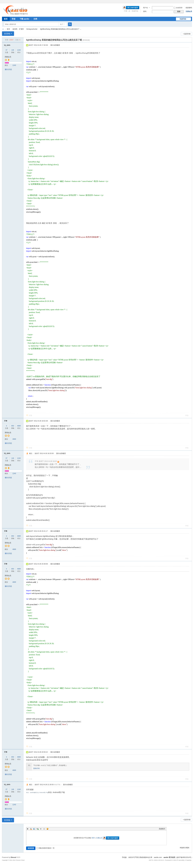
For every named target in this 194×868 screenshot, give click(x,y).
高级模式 (162, 829)
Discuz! (14, 857)
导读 (14, 19)
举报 (187, 415)
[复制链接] (86, 40)
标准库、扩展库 (18, 29)
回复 (31, 415)
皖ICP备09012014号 (184, 857)
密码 (145, 11)
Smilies (47, 829)
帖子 (62, 24)
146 (13, 50)
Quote (41, 829)
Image (34, 829)
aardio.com (158, 857)
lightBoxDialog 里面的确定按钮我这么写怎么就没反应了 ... (61, 29)
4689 (19, 426)
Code (44, 829)
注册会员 (189, 11)
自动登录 (178, 8)
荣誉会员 (8, 433)
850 (13, 426)
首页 (6, 19)
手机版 (124, 857)
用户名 (145, 8)
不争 (6, 421)
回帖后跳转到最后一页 (45, 848)
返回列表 (187, 34)
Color (31, 829)
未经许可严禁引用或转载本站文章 (140, 857)
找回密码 (189, 8)
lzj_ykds (7, 45)
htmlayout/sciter (32, 29)
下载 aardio (24, 19)
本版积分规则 (184, 848)
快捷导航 (183, 19)
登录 (93, 838)
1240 (19, 50)
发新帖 (7, 34)
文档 (35, 19)
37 (6, 50)
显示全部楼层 (55, 45)
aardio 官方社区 (3, 29)
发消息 (10, 69)
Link (38, 829)
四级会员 (8, 57)
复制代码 (36, 768)
